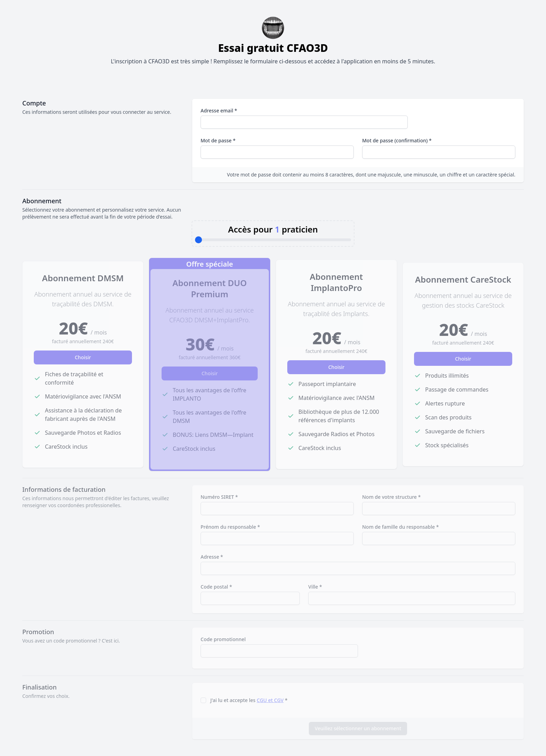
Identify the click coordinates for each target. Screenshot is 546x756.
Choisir (83, 357)
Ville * (315, 587)
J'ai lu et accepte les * (249, 700)
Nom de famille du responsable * (400, 527)
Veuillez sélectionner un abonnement (358, 728)
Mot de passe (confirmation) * (397, 140)
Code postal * (216, 587)
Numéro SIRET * (219, 497)
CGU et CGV (270, 700)
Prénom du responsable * (230, 527)
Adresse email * (219, 111)
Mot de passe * (218, 140)
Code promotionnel (223, 639)
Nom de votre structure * (391, 497)
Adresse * (212, 557)
